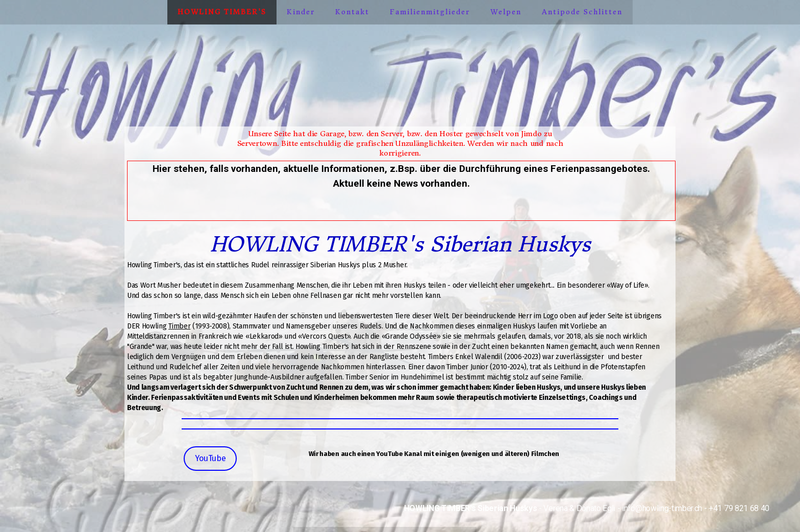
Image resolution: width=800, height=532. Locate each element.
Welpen (506, 12)
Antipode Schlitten (582, 12)
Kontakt (352, 12)
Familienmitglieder (430, 12)
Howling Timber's (222, 12)
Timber (179, 326)
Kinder (301, 12)
